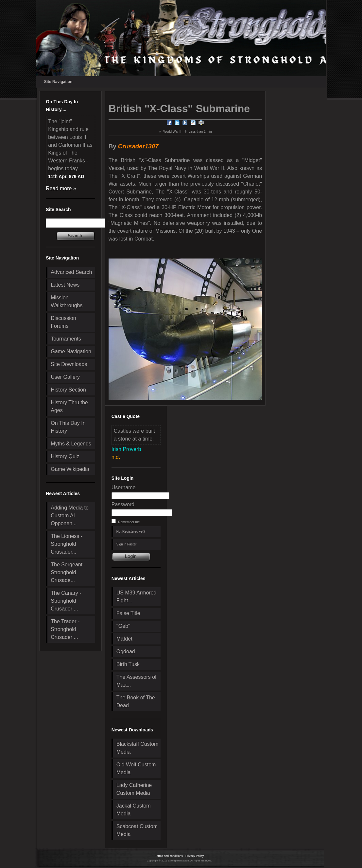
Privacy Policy (195, 856)
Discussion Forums (63, 322)
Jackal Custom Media (134, 810)
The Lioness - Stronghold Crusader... (67, 544)
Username (124, 487)
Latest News (65, 285)
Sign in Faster (127, 544)
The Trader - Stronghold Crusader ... (65, 629)
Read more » (61, 188)
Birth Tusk (128, 664)
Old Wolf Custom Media (136, 768)
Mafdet (124, 639)
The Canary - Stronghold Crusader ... (66, 601)
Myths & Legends (71, 444)
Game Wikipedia (70, 469)
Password (123, 504)
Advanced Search (71, 272)
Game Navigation (71, 351)
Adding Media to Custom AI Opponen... (70, 516)
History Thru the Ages (69, 406)
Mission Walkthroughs (67, 301)
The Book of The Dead (136, 701)
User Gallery (65, 377)
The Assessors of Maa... (137, 681)
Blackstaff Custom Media (138, 748)
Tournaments (66, 339)
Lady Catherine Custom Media (134, 789)
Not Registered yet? (131, 532)
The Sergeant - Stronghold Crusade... (68, 572)
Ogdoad (126, 651)
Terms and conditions (169, 856)
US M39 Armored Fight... (137, 597)
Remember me (129, 522)
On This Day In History (68, 427)
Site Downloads (69, 364)
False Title (128, 613)
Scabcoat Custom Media (137, 830)
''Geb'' (123, 626)
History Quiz (65, 456)
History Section (68, 390)
